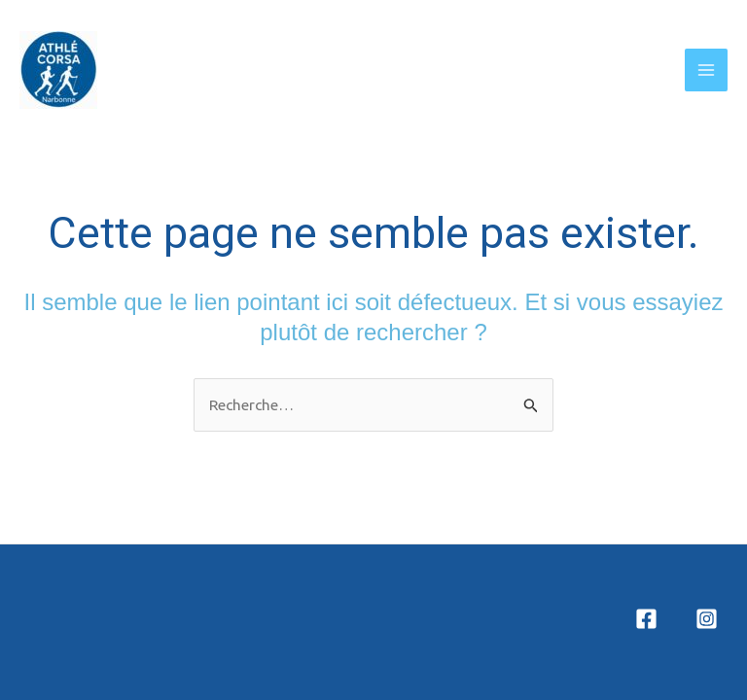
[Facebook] (646, 619)
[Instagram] (707, 619)
